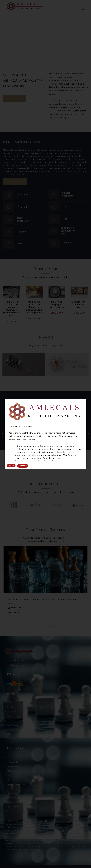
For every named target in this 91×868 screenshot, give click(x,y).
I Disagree (23, 466)
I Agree (11, 466)
